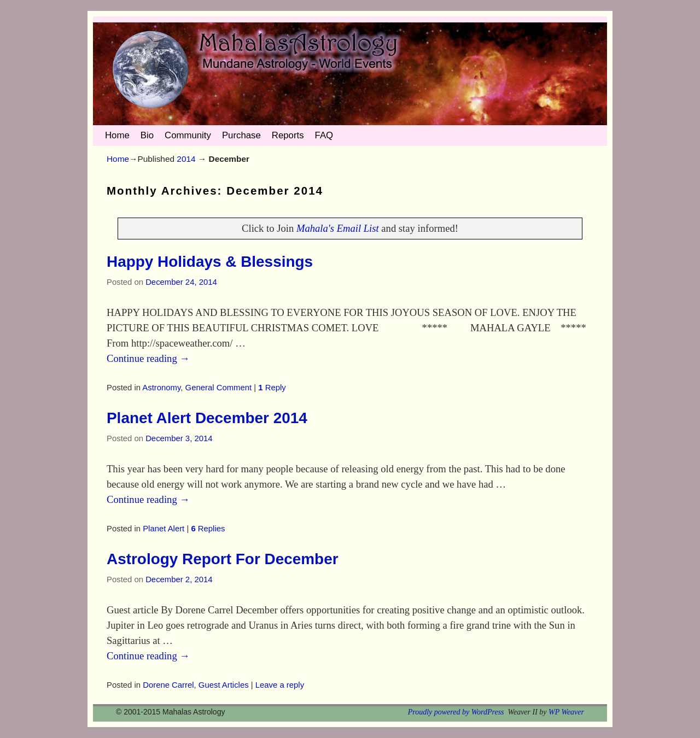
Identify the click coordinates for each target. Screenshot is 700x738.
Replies (208, 529)
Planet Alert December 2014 (207, 418)
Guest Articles (224, 685)
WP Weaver (566, 712)
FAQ (324, 135)
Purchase (241, 135)
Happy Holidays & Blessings (210, 262)
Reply (272, 388)
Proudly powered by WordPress (456, 712)
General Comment (219, 388)
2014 (186, 159)
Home (117, 135)
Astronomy (161, 388)
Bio (147, 135)
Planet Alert (164, 529)
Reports (288, 135)
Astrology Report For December (223, 559)
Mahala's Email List (338, 228)
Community (188, 135)
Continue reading (148, 358)
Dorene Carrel (168, 685)
